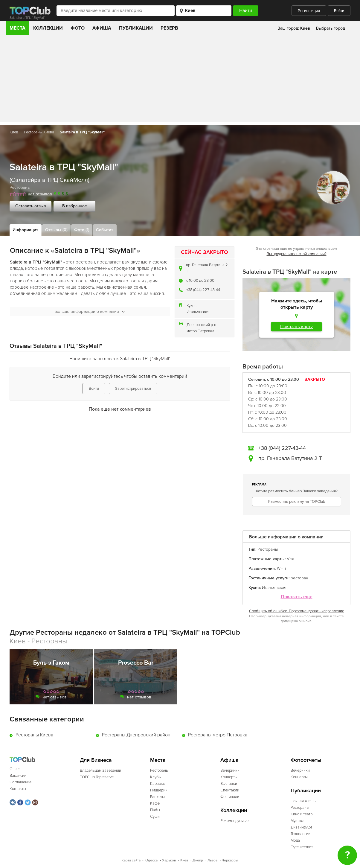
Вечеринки (230, 770)
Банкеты (157, 797)
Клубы (156, 777)
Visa (290, 559)
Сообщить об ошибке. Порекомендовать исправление (297, 611)
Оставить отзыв (31, 206)
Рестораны (20, 187)
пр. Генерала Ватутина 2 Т (207, 268)
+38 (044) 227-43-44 (203, 290)
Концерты (229, 777)
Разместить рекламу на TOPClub (297, 502)
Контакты (18, 789)
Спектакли (230, 790)
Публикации (136, 28)
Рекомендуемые (234, 821)
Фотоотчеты (306, 760)
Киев (14, 132)
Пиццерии (159, 790)
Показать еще (297, 597)
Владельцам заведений (100, 770)
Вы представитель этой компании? (297, 254)
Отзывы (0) (56, 230)
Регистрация (309, 11)
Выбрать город (331, 28)
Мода (295, 840)
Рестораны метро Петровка (218, 735)
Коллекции (48, 28)
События (105, 230)
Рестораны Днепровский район (136, 735)
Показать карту (296, 327)
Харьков (169, 860)
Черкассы (230, 860)
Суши (155, 817)
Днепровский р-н (201, 325)
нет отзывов (40, 194)
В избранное (75, 206)
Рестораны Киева (39, 132)
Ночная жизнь (303, 801)
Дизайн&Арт (301, 827)
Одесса (151, 860)
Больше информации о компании (90, 312)
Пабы (155, 810)
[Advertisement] (180, 80)
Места (17, 28)
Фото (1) (82, 230)
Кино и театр (302, 814)
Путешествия (302, 847)
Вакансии (18, 776)
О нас (15, 769)
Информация (26, 230)
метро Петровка (200, 331)
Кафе (155, 803)
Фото (78, 28)
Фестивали (230, 797)
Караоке (158, 784)
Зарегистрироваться (133, 389)
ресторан (299, 578)
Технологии (300, 834)
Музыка (298, 821)
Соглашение (20, 782)
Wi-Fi (281, 568)
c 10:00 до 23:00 (200, 281)
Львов (212, 860)
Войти (339, 11)
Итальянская (198, 312)
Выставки (229, 784)
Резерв (169, 28)
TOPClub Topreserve (97, 777)
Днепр (198, 860)
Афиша (102, 28)
